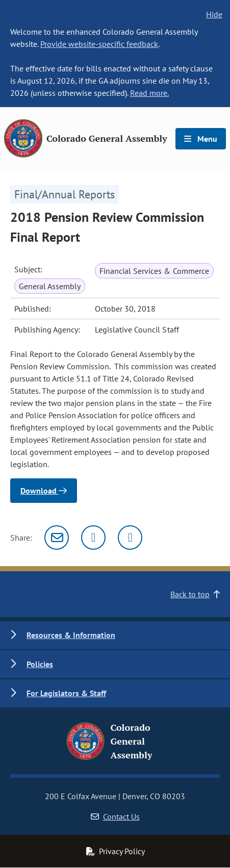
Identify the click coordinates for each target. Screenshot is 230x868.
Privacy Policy (115, 851)
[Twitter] (93, 538)
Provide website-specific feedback (99, 44)
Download (44, 491)
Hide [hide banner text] (214, 14)
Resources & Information (71, 635)
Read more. (149, 93)
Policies (40, 664)
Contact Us (115, 816)
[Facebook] (130, 538)
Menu (201, 139)
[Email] (57, 538)
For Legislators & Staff (66, 693)
